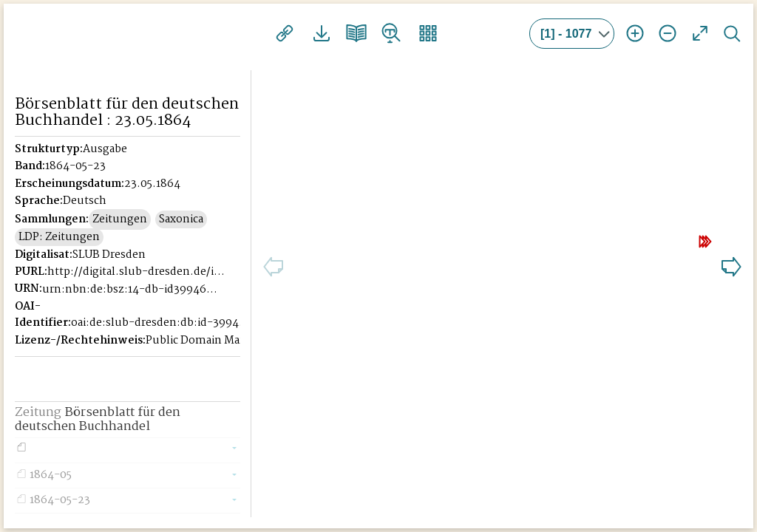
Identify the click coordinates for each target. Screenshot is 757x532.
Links (282, 33)
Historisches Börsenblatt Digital (127, 35)
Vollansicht (700, 33)
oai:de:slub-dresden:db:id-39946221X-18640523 (160, 339)
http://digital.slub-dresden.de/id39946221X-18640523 (137, 288)
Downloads (315, 33)
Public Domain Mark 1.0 (207, 357)
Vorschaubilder (413, 33)
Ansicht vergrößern (635, 33)
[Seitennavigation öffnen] (241, 31)
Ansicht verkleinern (668, 33)
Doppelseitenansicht (347, 33)
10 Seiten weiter (648, 236)
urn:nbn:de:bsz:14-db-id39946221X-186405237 (132, 306)
